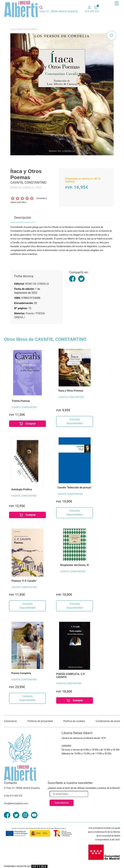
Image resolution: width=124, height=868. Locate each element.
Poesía (19, 29)
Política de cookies (74, 721)
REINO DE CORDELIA (37, 284)
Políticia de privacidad (40, 721)
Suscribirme (62, 803)
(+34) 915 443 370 (13, 796)
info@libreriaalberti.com (16, 803)
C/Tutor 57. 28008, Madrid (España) (22, 788)
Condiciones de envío (108, 721)
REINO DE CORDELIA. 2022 (26, 188)
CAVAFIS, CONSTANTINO (24, 407)
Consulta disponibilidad (75, 421)
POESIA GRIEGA (30, 29)
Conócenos (10, 721)
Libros (13, 29)
